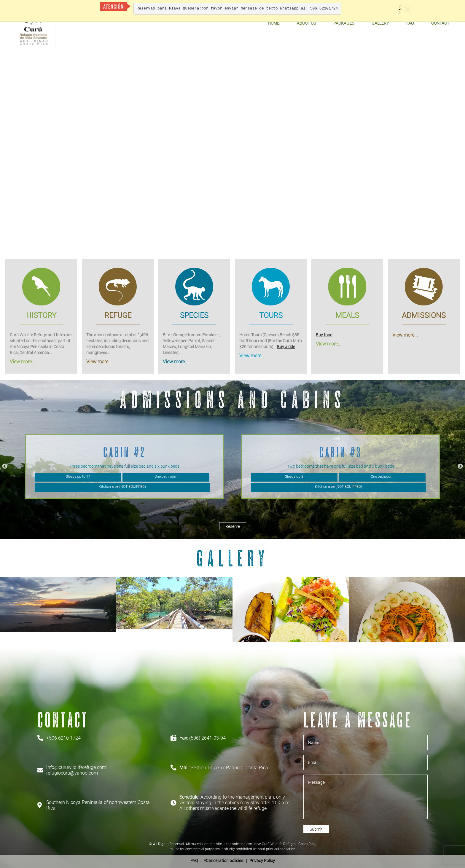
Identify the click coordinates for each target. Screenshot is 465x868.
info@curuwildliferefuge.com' (77, 767)
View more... (23, 361)
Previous (5, 466)
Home (274, 23)
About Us (306, 23)
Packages (344, 23)
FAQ (410, 23)
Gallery (380, 23)
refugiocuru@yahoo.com (72, 773)
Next (460, 466)
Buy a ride (286, 346)
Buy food (324, 335)
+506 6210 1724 (63, 738)
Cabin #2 (125, 452)
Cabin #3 (341, 452)
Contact (440, 23)
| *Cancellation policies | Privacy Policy (233, 861)
